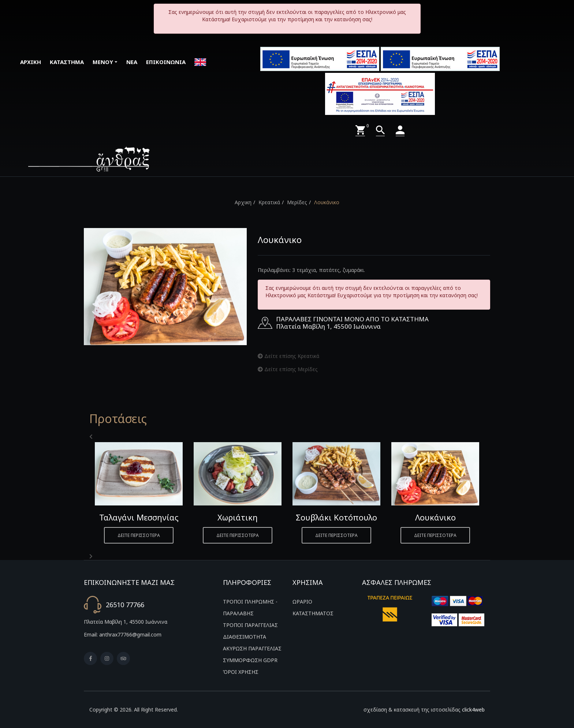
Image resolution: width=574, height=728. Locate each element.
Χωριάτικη (238, 517)
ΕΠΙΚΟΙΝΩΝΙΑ (166, 62)
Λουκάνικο (327, 202)
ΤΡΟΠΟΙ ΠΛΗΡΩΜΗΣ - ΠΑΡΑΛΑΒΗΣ (250, 607)
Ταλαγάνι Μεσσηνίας (139, 517)
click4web (473, 710)
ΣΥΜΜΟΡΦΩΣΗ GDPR (250, 660)
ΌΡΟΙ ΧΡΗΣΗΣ (241, 672)
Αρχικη (243, 202)
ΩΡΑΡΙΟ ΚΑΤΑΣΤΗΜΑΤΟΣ (313, 607)
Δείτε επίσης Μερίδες (288, 369)
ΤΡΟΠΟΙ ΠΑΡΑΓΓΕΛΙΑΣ (250, 625)
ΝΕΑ (132, 62)
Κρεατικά (269, 202)
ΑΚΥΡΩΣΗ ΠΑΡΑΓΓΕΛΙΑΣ (252, 648)
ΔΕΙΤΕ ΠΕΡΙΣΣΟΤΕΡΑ (139, 535)
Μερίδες (297, 202)
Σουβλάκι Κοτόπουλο (336, 517)
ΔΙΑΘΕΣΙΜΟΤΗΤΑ (245, 637)
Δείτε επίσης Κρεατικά (288, 356)
